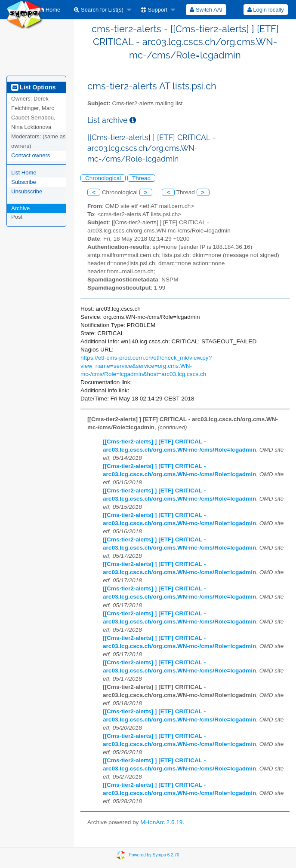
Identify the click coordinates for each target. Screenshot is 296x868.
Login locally (266, 10)
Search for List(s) (99, 10)
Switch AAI (206, 10)
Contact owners (31, 155)
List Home (24, 173)
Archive (20, 208)
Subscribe (24, 182)
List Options (33, 87)
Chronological (103, 178)
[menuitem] (50, 10)
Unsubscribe (27, 191)
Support (154, 10)
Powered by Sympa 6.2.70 (154, 854)
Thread (141, 178)
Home (50, 10)
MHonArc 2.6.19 (161, 822)
